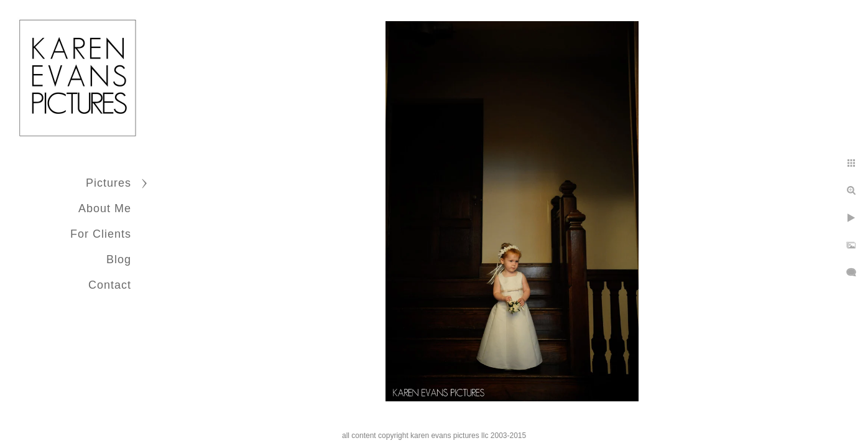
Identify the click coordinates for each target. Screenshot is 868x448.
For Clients (101, 234)
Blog (119, 259)
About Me (105, 208)
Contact (110, 285)
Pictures (108, 183)
